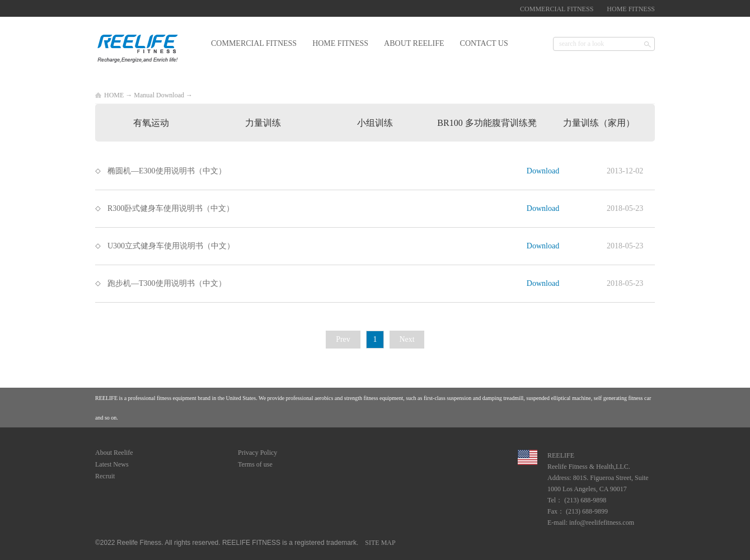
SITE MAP (378, 543)
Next (407, 339)
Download (543, 171)
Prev (343, 339)
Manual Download (159, 95)
